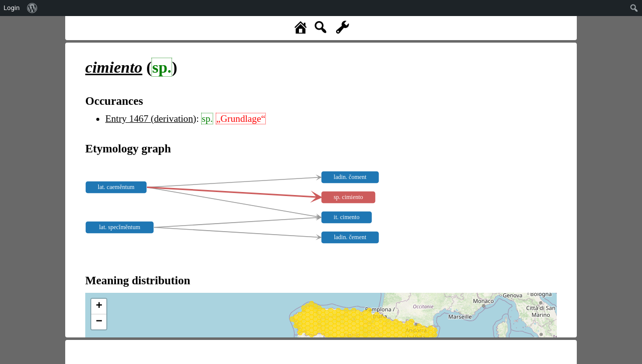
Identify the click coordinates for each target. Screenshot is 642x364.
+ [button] (99, 306)
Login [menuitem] (12, 8)
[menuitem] (32, 8)
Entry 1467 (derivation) (151, 119)
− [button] (99, 322)
